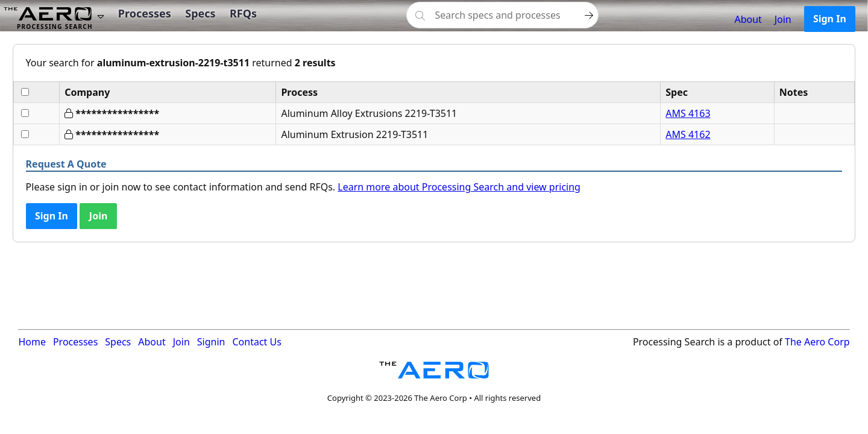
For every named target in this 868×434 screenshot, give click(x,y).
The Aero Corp (817, 342)
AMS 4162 (688, 134)
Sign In (830, 19)
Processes (145, 13)
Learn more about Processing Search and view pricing (459, 187)
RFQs (243, 13)
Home (32, 342)
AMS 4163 (688, 113)
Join (783, 19)
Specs (200, 13)
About (748, 19)
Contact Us (256, 342)
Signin (211, 342)
